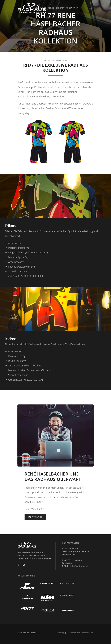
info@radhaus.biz (79, 566)
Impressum (88, 633)
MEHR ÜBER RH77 (35, 517)
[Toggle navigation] (90, 8)
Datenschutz (73, 633)
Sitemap (60, 633)
